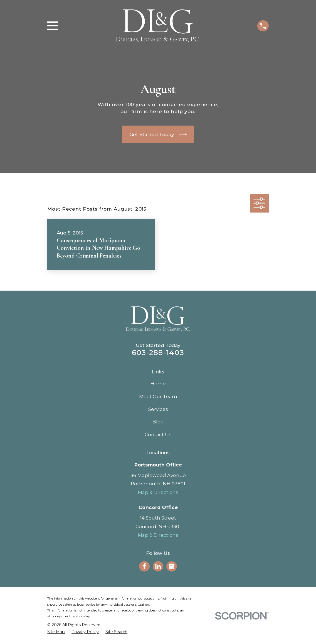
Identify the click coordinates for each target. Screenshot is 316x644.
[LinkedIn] (158, 566)
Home (158, 384)
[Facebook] (144, 566)
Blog (158, 422)
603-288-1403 (158, 352)
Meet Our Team (158, 396)
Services (158, 409)
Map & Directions (158, 492)
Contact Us (158, 435)
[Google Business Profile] (172, 566)
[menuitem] (56, 632)
